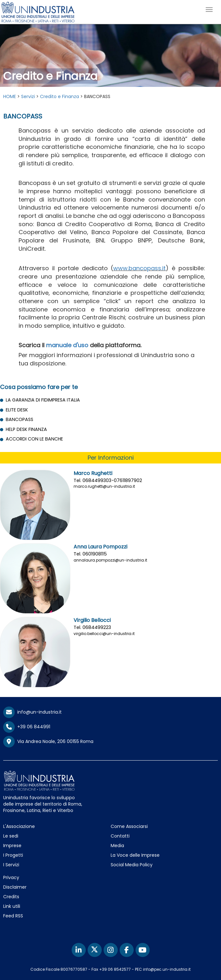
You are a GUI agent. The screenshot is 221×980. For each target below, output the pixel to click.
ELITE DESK (17, 410)
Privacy (11, 877)
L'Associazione (19, 826)
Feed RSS (13, 916)
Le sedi (11, 836)
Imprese (12, 846)
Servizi (28, 96)
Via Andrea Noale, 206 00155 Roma (48, 742)
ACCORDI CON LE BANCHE (34, 439)
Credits (11, 897)
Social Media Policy (132, 865)
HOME (10, 96)
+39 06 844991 (27, 727)
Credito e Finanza (59, 96)
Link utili (12, 906)
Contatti (120, 836)
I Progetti (13, 855)
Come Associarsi (129, 826)
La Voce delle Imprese (135, 855)
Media (117, 846)
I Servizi (11, 865)
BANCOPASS (20, 419)
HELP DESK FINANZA (26, 429)
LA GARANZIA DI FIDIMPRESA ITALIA (43, 400)
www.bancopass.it (139, 268)
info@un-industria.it (32, 712)
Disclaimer (15, 887)
